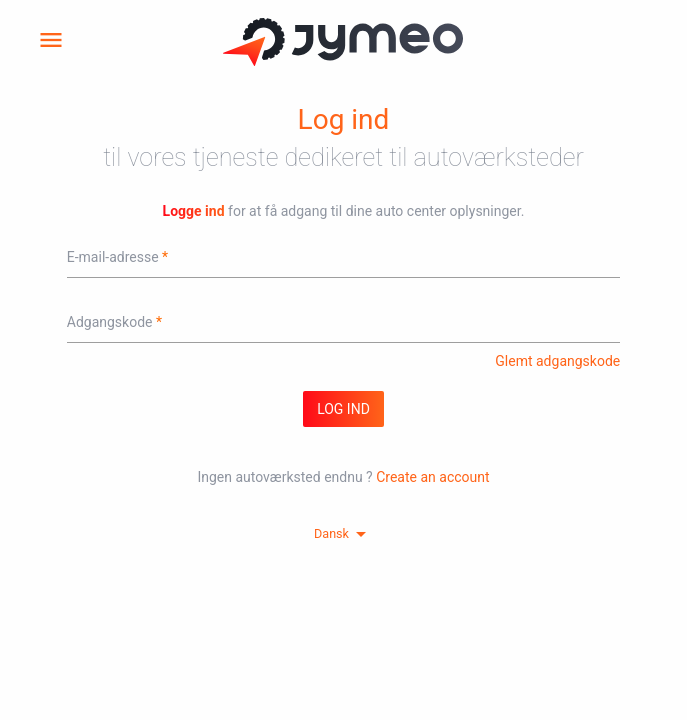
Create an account (432, 477)
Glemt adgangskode (557, 361)
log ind (343, 409)
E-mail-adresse (113, 257)
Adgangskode (110, 322)
